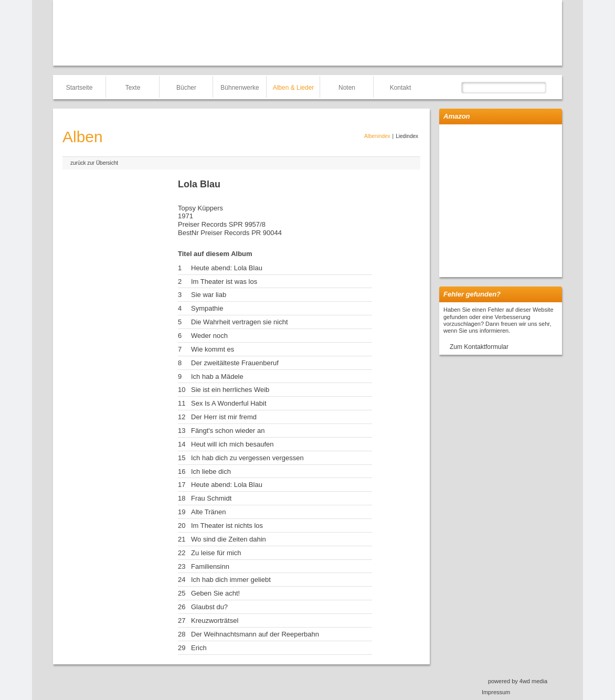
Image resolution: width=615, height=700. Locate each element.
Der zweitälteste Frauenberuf (235, 363)
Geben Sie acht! (215, 593)
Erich (199, 648)
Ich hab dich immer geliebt (231, 580)
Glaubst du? (209, 607)
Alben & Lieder (294, 88)
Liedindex (407, 136)
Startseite (79, 88)
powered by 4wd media (518, 681)
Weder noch (209, 336)
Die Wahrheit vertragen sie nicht (240, 322)
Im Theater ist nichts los (227, 526)
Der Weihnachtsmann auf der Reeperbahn (255, 634)
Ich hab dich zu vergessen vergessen (247, 458)
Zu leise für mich (216, 553)
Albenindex (377, 136)
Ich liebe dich (211, 471)
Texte (133, 88)
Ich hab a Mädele (217, 376)
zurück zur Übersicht (94, 163)
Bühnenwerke (240, 88)
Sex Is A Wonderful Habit (229, 403)
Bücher (186, 88)
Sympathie (207, 308)
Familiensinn (210, 566)
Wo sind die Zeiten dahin (229, 539)
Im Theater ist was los (224, 282)
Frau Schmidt (211, 498)
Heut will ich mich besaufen (232, 444)
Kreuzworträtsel (215, 621)
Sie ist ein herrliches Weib (230, 390)
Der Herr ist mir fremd (224, 417)
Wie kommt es (213, 349)
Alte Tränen (209, 512)
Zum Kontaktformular (479, 347)
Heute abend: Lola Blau (227, 268)
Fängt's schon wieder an (228, 431)
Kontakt (401, 88)
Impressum (496, 692)
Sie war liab (209, 295)
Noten (347, 88)
